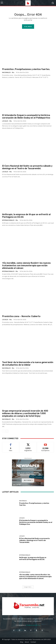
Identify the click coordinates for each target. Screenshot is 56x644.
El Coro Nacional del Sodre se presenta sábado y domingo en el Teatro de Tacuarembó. (27, 167)
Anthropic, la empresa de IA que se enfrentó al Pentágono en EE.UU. (33, 558)
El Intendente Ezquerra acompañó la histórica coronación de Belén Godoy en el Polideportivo (26, 116)
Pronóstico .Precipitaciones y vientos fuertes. (26, 69)
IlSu (13, 72)
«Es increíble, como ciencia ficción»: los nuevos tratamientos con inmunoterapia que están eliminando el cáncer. (26, 265)
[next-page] (7, 431)
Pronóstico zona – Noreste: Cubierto (21, 316)
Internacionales (8, 220)
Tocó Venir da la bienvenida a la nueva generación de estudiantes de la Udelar (28, 364)
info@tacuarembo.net (33, 625)
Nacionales (6, 72)
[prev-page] (3, 431)
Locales (5, 121)
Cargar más (28, 587)
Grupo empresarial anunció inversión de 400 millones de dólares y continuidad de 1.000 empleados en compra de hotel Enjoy (25, 413)
